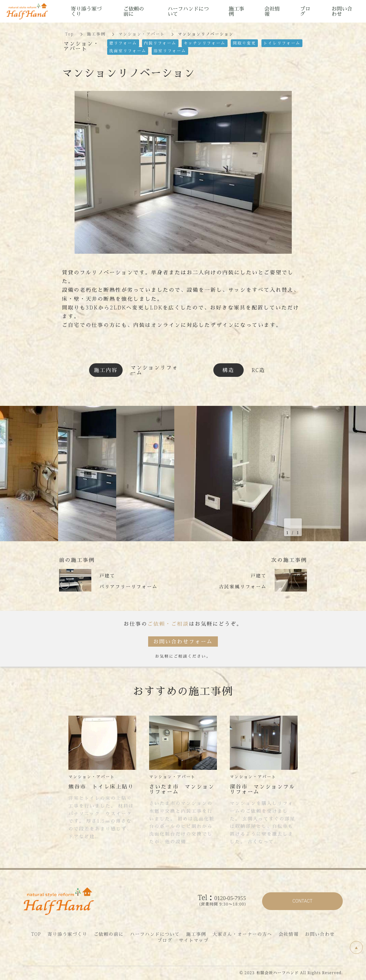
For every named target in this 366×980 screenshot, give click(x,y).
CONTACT (302, 901)
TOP (36, 934)
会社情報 (289, 934)
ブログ (165, 940)
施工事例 (96, 34)
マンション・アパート (142, 34)
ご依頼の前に (108, 934)
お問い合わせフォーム (183, 642)
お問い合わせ (320, 934)
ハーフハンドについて (155, 934)
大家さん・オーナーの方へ (242, 934)
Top (70, 34)
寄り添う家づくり (67, 934)
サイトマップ (194, 940)
